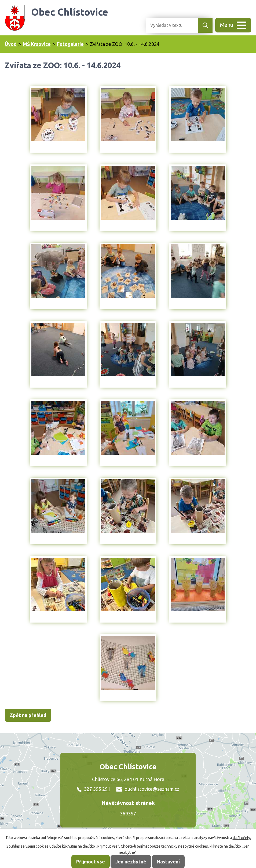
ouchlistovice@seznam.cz (148, 789)
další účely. (242, 838)
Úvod (11, 44)
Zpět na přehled (28, 715)
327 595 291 (94, 789)
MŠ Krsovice (37, 44)
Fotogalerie (70, 44)
